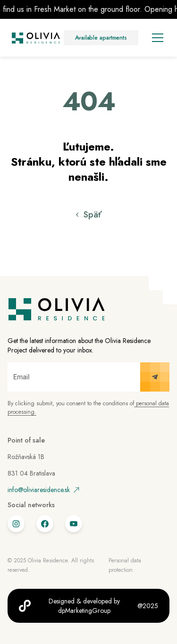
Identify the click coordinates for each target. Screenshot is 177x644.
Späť (93, 215)
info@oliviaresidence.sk (43, 490)
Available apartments (101, 38)
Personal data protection (125, 565)
